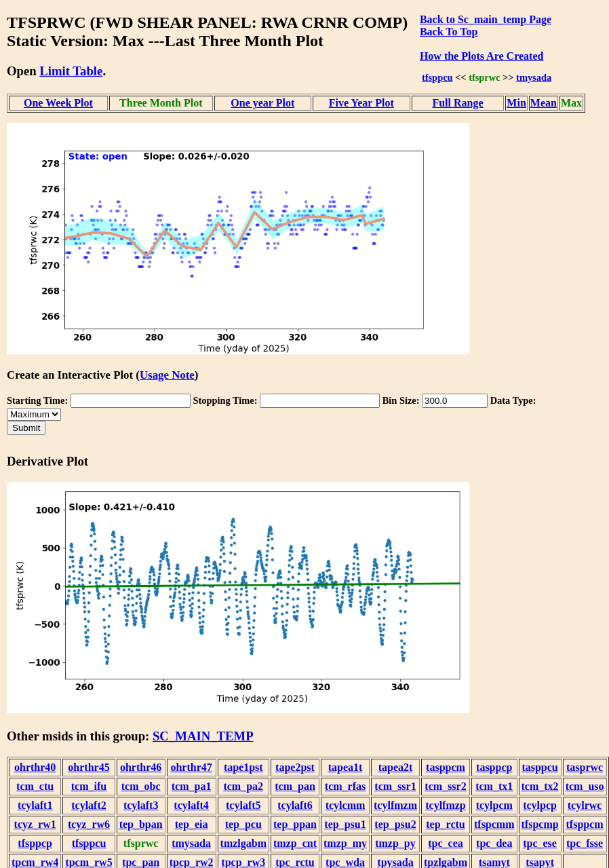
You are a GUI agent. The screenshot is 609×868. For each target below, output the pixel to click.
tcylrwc (585, 805)
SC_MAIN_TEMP (203, 736)
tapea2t (396, 767)
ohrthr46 (141, 767)
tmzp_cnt (295, 843)
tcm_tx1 (494, 786)
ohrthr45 (89, 767)
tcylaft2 (89, 805)
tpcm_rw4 (35, 862)
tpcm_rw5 (89, 862)
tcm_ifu (89, 786)
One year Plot (262, 103)
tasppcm (446, 767)
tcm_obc (141, 786)
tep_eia (192, 824)
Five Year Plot (361, 103)
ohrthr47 (191, 767)
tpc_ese (540, 843)
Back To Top (449, 32)
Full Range (457, 103)
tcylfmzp (446, 805)
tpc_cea (446, 843)
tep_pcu (243, 824)
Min (516, 103)
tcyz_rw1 (35, 824)
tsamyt (494, 862)
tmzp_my (345, 843)
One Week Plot (58, 103)
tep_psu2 (395, 824)
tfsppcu (437, 77)
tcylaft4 (191, 805)
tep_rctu (445, 824)
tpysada (395, 862)
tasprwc (585, 767)
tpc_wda (345, 862)
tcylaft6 (295, 805)
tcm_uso (585, 786)
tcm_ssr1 (395, 786)
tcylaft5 (243, 805)
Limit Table (71, 71)
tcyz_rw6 (89, 824)
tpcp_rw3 (243, 862)
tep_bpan (141, 824)
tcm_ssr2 (445, 786)
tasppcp (494, 767)
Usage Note (167, 375)
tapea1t (346, 767)
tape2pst (295, 767)
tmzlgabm (243, 843)
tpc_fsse (585, 843)
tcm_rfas (345, 786)
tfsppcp (35, 843)
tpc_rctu (295, 862)
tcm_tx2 (540, 786)
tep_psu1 (345, 824)
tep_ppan (295, 824)
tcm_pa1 (192, 786)
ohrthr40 (35, 767)
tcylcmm (346, 805)
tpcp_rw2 (192, 862)
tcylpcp (540, 805)
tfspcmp (540, 824)
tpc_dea (494, 843)
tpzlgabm (446, 862)
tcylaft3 (141, 805)
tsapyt (540, 862)
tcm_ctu (35, 786)
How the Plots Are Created (482, 56)
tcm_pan (295, 786)
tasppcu (539, 767)
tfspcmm (494, 824)
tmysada (534, 77)
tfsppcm (585, 824)
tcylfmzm (395, 805)
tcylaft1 (35, 805)
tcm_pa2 (243, 786)
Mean (544, 103)
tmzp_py (395, 843)
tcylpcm (494, 805)
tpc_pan (141, 862)
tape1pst (243, 767)
